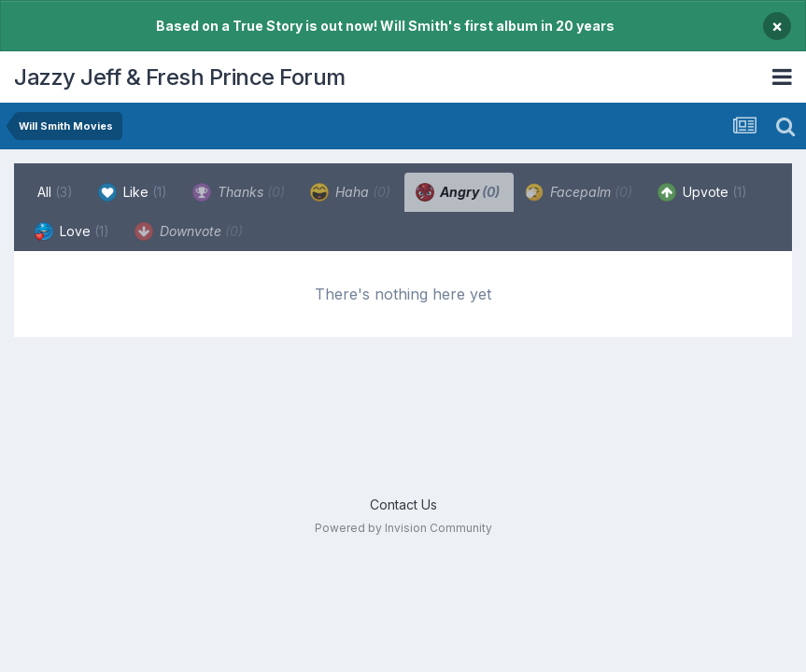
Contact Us (403, 504)
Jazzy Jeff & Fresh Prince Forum (180, 77)
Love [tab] (72, 231)
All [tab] (55, 192)
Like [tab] (133, 192)
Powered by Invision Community (403, 528)
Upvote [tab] (702, 192)
